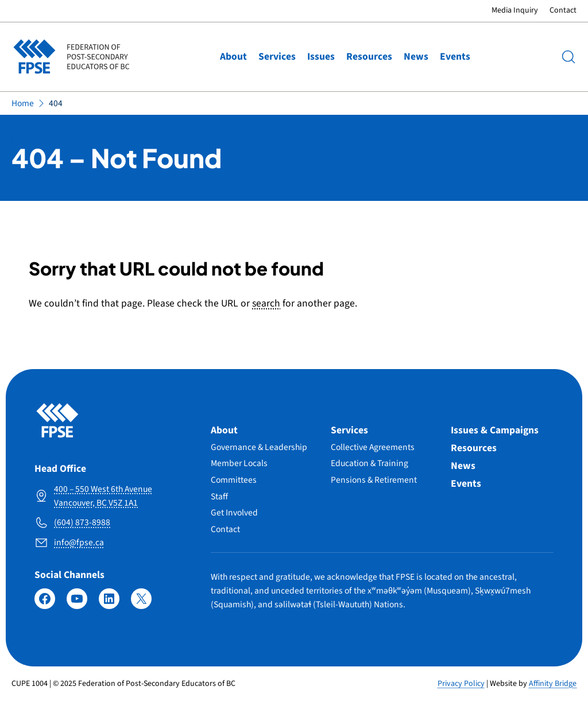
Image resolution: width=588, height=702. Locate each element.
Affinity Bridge (553, 684)
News (416, 57)
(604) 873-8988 (82, 522)
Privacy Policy (461, 684)
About (233, 57)
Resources (369, 57)
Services (277, 57)
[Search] (568, 57)
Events (455, 57)
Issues (321, 57)
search (266, 303)
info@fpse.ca (79, 542)
